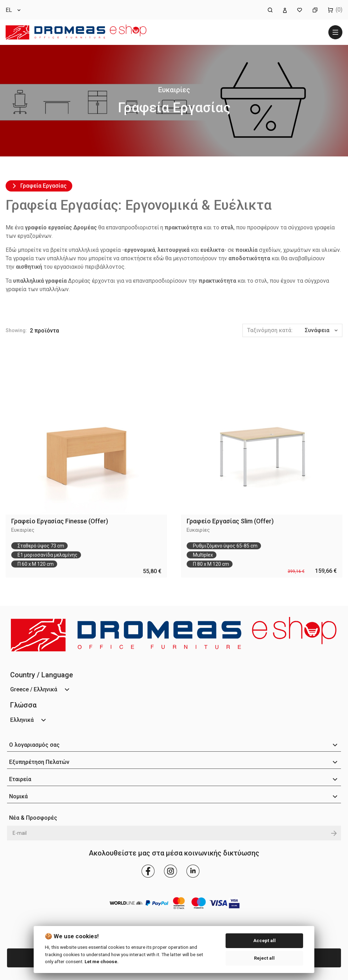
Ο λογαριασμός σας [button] (34, 745)
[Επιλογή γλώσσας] (14, 10)
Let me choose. (102, 961)
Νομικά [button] (18, 796)
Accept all (265, 941)
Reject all (264, 958)
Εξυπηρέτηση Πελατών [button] (39, 762)
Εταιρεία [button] (20, 779)
